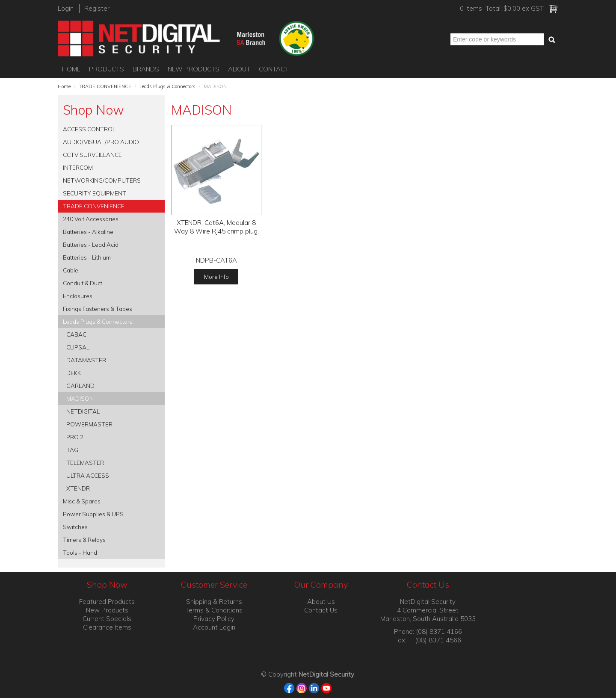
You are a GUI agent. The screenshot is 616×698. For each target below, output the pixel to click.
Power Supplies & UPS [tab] (93, 514)
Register (97, 8)
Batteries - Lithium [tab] (87, 257)
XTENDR (78, 488)
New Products (194, 69)
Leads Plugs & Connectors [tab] (98, 321)
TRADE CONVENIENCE (105, 86)
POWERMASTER (89, 424)
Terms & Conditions (214, 610)
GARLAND (80, 386)
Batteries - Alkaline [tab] (88, 232)
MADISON (80, 398)
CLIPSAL (78, 347)
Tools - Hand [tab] (80, 552)
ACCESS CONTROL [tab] (89, 129)
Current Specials (107, 619)
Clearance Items (107, 627)
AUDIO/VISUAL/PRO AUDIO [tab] (101, 142)
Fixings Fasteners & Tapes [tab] (98, 309)
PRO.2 (75, 437)
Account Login (214, 627)
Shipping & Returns (214, 602)
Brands (146, 69)
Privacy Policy (214, 619)
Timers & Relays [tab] (84, 540)
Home (71, 69)
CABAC (76, 334)
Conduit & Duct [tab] (83, 283)
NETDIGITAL (83, 411)
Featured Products (107, 602)
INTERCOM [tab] (78, 167)
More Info (216, 277)
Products (107, 69)
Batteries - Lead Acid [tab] (91, 244)
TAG (72, 450)
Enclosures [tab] (78, 296)
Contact (274, 69)
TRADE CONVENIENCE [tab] (94, 206)
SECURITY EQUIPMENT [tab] (95, 193)
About (239, 69)
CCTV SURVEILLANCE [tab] (92, 155)
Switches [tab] (75, 527)
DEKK (74, 373)
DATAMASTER (86, 360)
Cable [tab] (71, 270)
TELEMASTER (85, 463)
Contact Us (321, 610)
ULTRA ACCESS (88, 475)
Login (66, 8)
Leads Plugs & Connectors (167, 86)
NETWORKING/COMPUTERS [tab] (102, 180)
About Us (321, 602)
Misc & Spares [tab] (82, 501)
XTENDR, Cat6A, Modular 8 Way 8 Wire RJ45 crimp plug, (216, 227)
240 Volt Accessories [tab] (91, 219)
